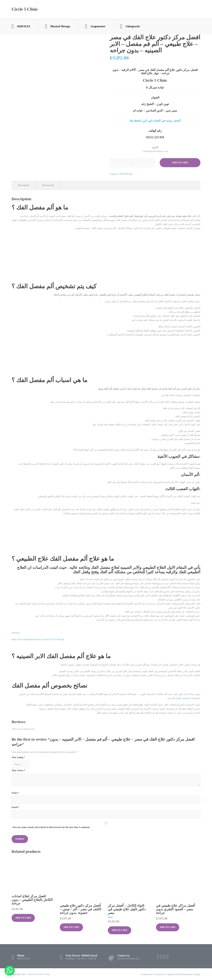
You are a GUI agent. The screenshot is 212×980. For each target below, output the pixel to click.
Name (15, 793)
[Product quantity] (132, 163)
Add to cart (180, 163)
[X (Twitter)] (161, 957)
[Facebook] (158, 957)
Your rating (18, 757)
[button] (10, 970)
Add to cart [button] (23, 918)
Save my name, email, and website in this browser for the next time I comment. (51, 827)
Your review (18, 770)
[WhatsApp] (168, 957)
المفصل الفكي (182, 698)
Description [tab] (24, 185)
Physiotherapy (126, 174)
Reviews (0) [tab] (48, 185)
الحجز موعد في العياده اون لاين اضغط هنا (155, 121)
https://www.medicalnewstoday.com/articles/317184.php (38, 639)
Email (15, 807)
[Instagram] (164, 957)
